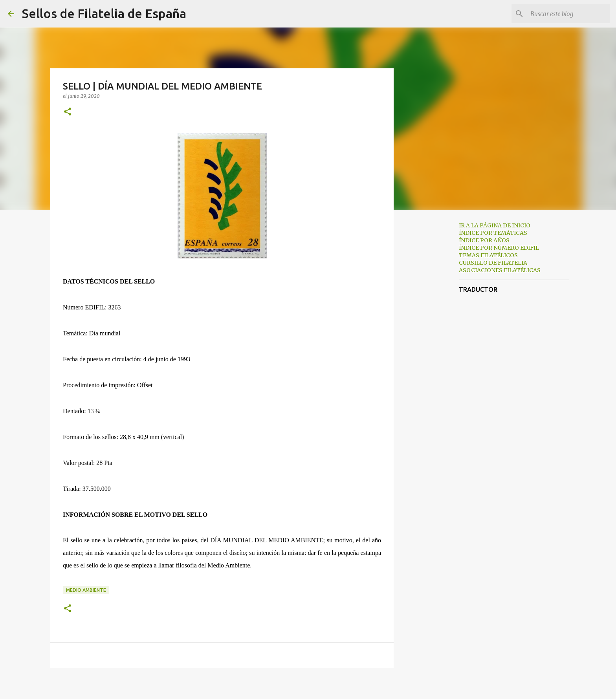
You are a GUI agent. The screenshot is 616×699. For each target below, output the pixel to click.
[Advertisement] (434, 339)
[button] (68, 112)
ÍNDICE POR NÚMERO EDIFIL (499, 248)
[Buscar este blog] (568, 14)
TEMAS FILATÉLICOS (488, 255)
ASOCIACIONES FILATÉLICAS (500, 270)
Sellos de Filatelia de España (104, 13)
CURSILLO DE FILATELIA (493, 263)
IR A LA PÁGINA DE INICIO (495, 225)
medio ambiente (86, 590)
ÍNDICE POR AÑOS (484, 240)
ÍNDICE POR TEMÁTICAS (493, 233)
